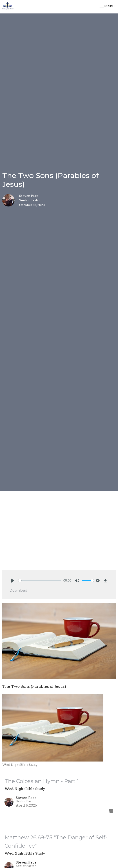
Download (18, 590)
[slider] (40, 580)
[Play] (13, 581)
